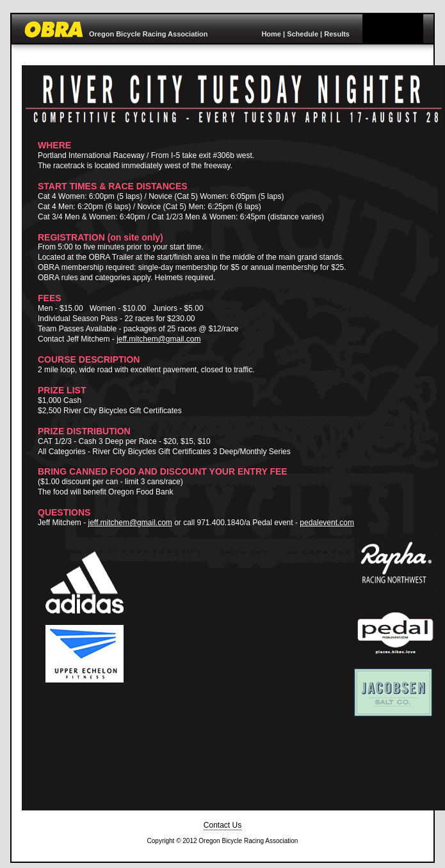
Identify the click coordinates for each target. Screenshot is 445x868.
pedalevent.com (327, 523)
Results (337, 34)
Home (271, 34)
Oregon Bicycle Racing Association (148, 34)
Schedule (303, 34)
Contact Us (222, 825)
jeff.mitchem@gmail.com (158, 339)
